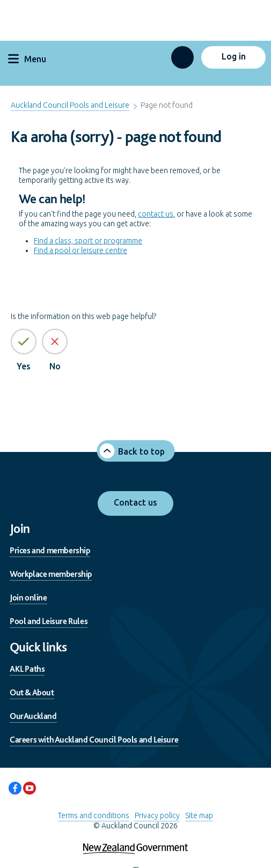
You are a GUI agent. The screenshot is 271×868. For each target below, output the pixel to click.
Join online (28, 598)
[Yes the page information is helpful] (24, 342)
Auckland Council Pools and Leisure (70, 105)
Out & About (32, 692)
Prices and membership (50, 550)
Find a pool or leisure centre (80, 250)
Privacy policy (157, 815)
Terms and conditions (94, 815)
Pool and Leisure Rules (49, 621)
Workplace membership (51, 574)
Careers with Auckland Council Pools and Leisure (94, 740)
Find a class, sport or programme (88, 241)
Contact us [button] (135, 502)
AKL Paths (27, 669)
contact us (156, 214)
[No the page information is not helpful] (55, 342)
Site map (199, 815)
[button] (182, 57)
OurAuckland (33, 716)
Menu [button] (27, 59)
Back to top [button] (141, 451)
